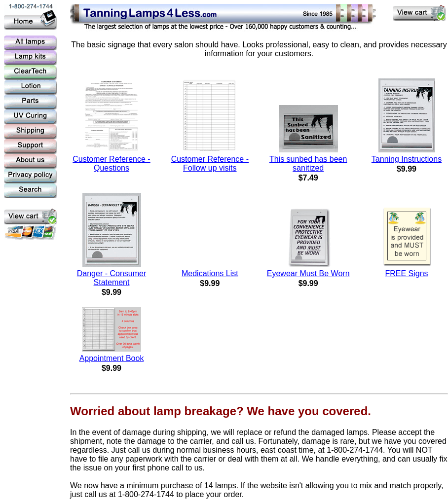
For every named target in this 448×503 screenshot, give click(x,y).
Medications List (210, 273)
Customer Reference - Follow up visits (210, 163)
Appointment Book (112, 358)
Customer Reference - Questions (111, 163)
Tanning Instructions (407, 159)
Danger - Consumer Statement (112, 278)
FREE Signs (406, 273)
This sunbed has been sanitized (308, 163)
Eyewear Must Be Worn (308, 273)
